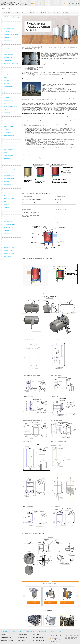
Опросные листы (45, 12)
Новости (56, 12)
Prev (26, 620)
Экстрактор (6, 204)
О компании (7, 12)
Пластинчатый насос (8, 161)
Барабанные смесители (9, 222)
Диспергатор (6, 80)
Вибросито (6, 72)
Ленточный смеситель (8, 127)
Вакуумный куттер (8, 60)
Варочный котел (7, 69)
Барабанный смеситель (9, 23)
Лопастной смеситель (8, 101)
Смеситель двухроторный (9, 170)
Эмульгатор (6, 207)
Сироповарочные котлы (9, 250)
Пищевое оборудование (9, 135)
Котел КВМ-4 (7, 98)
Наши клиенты (33, 12)
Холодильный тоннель (8, 184)
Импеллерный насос (8, 95)
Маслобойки (6, 129)
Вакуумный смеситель (8, 43)
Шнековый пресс (7, 193)
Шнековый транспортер (9, 199)
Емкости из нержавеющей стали (14, 3)
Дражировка (6, 104)
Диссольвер (6, 83)
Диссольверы (6, 213)
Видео (24, 12)
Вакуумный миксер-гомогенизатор (11, 34)
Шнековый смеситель (8, 196)
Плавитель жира (7, 147)
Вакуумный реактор (8, 40)
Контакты (65, 12)
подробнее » (34, 603)
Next (77, 30)
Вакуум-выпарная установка (10, 46)
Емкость (5, 118)
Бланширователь (7, 26)
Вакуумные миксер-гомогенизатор (11, 216)
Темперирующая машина (9, 178)
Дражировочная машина (9, 92)
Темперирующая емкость (9, 176)
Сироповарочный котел (9, 138)
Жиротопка (6, 109)
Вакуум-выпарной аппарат (9, 29)
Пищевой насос (7, 158)
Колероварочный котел (9, 86)
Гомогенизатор (7, 112)
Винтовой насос (7, 75)
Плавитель (6, 152)
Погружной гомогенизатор (9, 150)
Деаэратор (6, 89)
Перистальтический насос (9, 141)
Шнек (5, 201)
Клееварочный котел (8, 210)
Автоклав (6, 20)
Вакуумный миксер (8, 57)
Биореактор (6, 31)
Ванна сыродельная (8, 66)
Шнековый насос (7, 190)
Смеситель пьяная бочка (9, 173)
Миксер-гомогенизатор (9, 144)
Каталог (16, 12)
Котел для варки (7, 132)
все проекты (76, 611)
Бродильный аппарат (8, 55)
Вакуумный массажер (8, 49)
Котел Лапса (6, 124)
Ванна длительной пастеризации (11, 63)
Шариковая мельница (8, 187)
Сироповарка (6, 164)
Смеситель (6, 167)
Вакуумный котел (7, 37)
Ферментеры (6, 181)
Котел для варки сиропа (9, 121)
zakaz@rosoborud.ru (38, 3)
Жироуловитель (7, 115)
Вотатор (5, 78)
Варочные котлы (7, 256)
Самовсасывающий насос (9, 155)
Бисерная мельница (8, 52)
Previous (23, 30)
